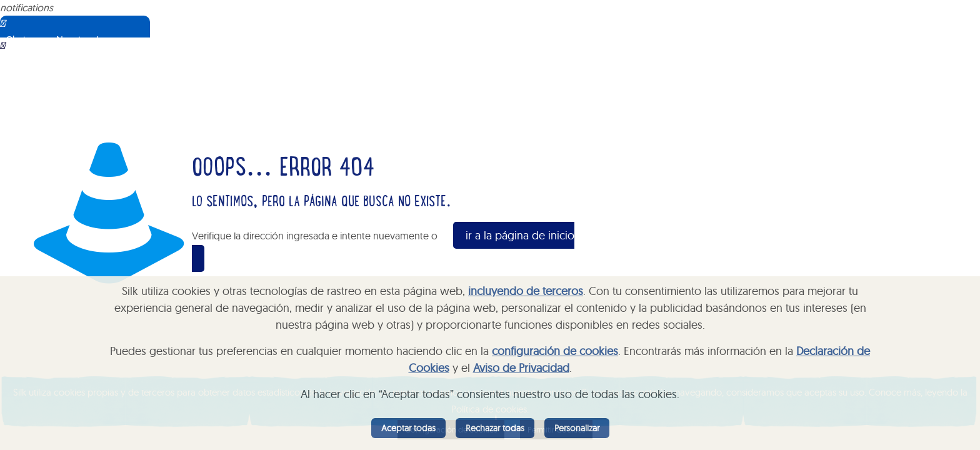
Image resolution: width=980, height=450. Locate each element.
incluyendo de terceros (526, 291)
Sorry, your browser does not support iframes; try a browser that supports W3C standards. (91, 100)
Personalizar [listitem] (577, 428)
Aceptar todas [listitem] (408, 428)
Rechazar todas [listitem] (495, 428)
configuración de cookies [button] (555, 351)
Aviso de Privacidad (521, 368)
